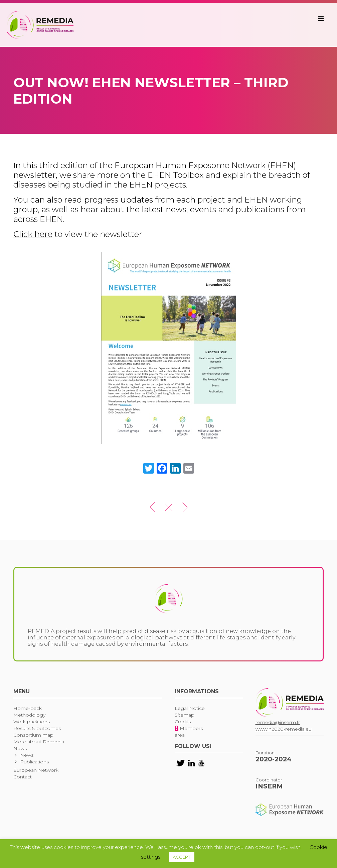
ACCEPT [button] (182, 857)
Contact (23, 777)
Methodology (29, 715)
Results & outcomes (37, 728)
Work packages (32, 722)
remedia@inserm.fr (278, 722)
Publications (34, 762)
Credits (183, 722)
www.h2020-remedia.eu (284, 729)
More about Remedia (39, 742)
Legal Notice (190, 708)
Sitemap (185, 715)
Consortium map (33, 735)
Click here (33, 234)
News (20, 748)
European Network (36, 770)
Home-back (28, 708)
